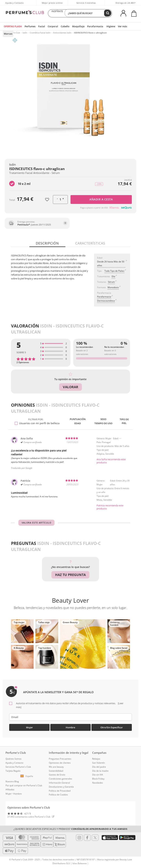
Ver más (116, 26)
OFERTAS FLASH (13, 26)
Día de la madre (100, 771)
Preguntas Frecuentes (60, 759)
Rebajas (96, 759)
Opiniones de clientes (60, 763)
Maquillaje (75, 26)
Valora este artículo (36, 525)
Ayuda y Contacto (15, 3)
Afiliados (10, 790)
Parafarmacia (91, 26)
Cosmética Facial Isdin (40, 33)
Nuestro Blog (12, 782)
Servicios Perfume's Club (18, 767)
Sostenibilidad (56, 771)
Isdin (25, 33)
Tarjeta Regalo (13, 771)
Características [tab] (90, 243)
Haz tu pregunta (70, 577)
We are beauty (56, 767)
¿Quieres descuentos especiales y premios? (70, 829)
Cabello (63, 26)
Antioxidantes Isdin (62, 33)
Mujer (29, 728)
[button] (27, 777)
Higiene (105, 26)
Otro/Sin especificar (112, 728)
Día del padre (99, 767)
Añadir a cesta (101, 199)
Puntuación (76, 419)
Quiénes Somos (13, 759)
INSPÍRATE (57, 13)
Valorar (70, 387)
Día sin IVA (98, 775)
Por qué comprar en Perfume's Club (24, 786)
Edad (76, 424)
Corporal (51, 26)
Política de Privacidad (60, 791)
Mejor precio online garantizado (52, 5)
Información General (59, 783)
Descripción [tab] (48, 243)
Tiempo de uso (102, 424)
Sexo (102, 419)
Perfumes (29, 26)
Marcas (128, 26)
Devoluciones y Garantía (61, 787)
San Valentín (98, 763)
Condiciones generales (60, 779)
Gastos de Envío (57, 775)
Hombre (70, 728)
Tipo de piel (124, 422)
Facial (40, 26)
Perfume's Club (13, 33)
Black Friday (98, 779)
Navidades (98, 783)
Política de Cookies (58, 795)
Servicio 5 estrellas (86, 3)
